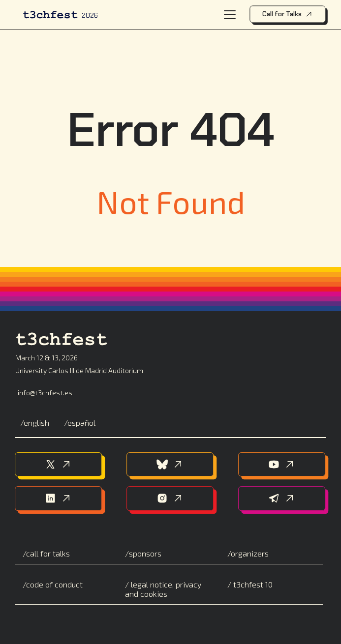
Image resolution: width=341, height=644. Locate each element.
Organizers (250, 553)
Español (81, 423)
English (36, 423)
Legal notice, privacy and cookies (163, 589)
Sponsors (145, 553)
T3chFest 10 (252, 584)
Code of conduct (54, 584)
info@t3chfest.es (45, 393)
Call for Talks (288, 14)
